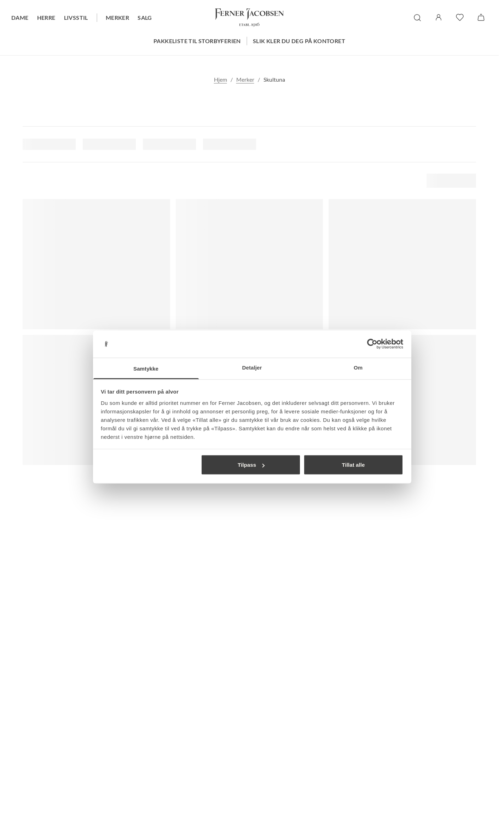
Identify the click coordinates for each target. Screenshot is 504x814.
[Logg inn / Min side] (439, 17)
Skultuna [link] (274, 79)
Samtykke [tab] (146, 368)
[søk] (417, 18)
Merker (117, 18)
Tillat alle (353, 465)
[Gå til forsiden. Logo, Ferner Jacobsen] (249, 18)
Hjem (221, 79)
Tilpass (251, 465)
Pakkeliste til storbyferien (197, 41)
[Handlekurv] (481, 17)
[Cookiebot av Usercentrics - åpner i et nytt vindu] (372, 344)
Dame (20, 18)
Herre (46, 18)
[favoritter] (460, 17)
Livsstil (76, 18)
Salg (145, 18)
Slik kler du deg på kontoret (299, 41)
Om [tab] (358, 367)
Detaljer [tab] (252, 367)
